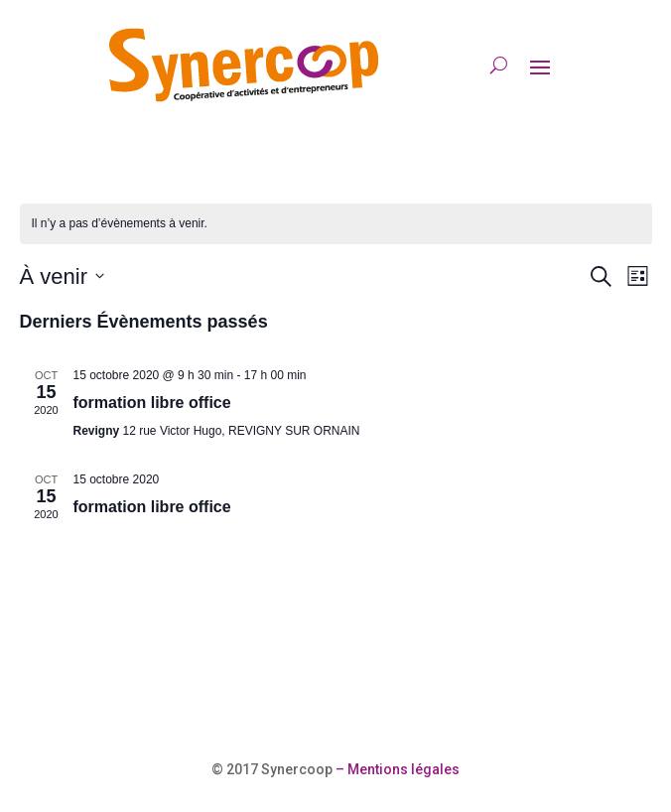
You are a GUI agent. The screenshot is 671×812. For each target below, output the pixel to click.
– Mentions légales (396, 769)
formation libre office (152, 403)
